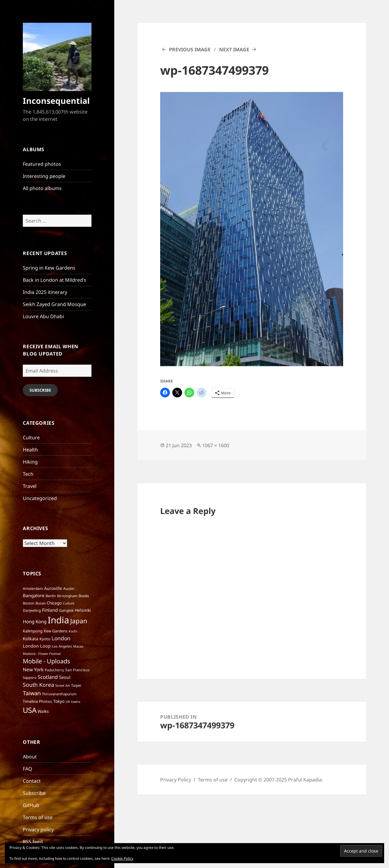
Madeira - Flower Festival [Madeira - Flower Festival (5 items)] (42, 654)
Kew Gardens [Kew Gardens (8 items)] (56, 631)
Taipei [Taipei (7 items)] (76, 685)
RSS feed (33, 842)
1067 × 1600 (216, 445)
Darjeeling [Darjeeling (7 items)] (32, 610)
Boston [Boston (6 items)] (29, 603)
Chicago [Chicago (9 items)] (54, 603)
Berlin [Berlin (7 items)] (51, 596)
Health (30, 450)
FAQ (28, 769)
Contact (32, 781)
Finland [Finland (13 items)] (50, 610)
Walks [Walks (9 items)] (43, 711)
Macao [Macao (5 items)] (78, 646)
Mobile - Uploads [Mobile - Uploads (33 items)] (46, 661)
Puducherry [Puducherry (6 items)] (54, 670)
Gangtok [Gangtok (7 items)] (66, 610)
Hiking (30, 462)
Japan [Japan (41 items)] (79, 621)
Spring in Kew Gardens (49, 268)
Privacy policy (38, 829)
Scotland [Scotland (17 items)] (48, 677)
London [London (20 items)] (61, 638)
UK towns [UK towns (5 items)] (73, 702)
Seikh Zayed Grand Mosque (54, 304)
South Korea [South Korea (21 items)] (38, 685)
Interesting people (44, 176)
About (30, 757)
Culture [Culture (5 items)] (69, 603)
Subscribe (40, 390)
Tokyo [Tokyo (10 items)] (59, 701)
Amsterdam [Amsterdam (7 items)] (33, 589)
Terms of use (38, 817)
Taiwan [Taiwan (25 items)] (32, 693)
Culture (31, 437)
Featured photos (42, 164)
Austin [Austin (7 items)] (69, 589)
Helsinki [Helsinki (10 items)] (83, 610)
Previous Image (190, 49)
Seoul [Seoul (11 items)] (65, 677)
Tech (28, 474)
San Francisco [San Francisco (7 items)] (77, 670)
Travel (30, 486)
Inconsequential (56, 101)
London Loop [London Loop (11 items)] (37, 646)
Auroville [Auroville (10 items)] (53, 588)
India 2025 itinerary (45, 292)
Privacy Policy (176, 780)
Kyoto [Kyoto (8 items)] (45, 639)
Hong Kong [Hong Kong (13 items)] (35, 621)
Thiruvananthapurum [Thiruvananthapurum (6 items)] (59, 694)
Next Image (234, 49)
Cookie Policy (122, 858)
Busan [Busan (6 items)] (41, 603)
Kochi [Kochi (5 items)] (73, 631)
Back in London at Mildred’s (55, 280)
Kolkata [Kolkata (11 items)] (31, 639)
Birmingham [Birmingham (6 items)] (67, 596)
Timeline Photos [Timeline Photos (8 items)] (37, 701)
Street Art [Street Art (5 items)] (63, 686)
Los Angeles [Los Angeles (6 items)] (62, 646)
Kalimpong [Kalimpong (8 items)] (33, 631)
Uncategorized (40, 498)
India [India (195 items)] (58, 620)
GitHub (31, 805)
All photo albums (42, 188)
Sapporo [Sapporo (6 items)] (30, 677)
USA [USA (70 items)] (30, 710)
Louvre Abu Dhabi (43, 316)
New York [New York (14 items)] (33, 669)
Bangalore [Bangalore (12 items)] (34, 595)
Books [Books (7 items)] (84, 596)
